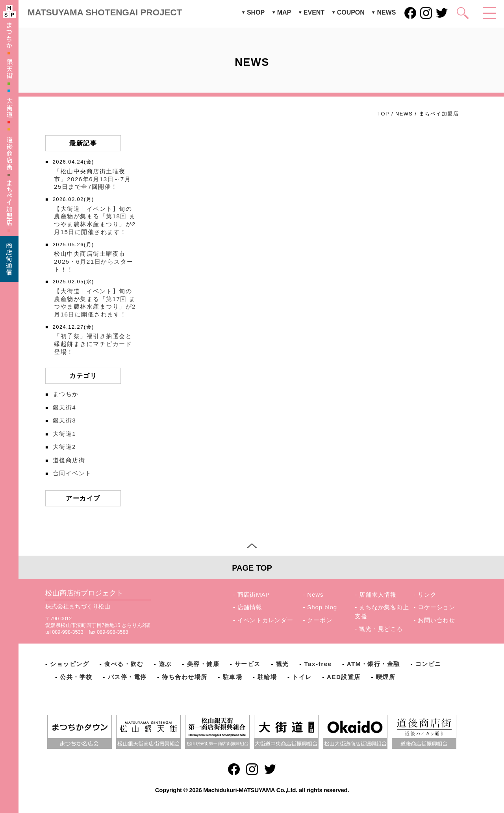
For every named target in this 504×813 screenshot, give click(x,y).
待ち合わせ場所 (185, 677)
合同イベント (72, 473)
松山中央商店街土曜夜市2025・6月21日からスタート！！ (94, 261)
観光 (283, 664)
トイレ (302, 677)
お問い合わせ (436, 620)
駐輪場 (267, 677)
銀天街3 (64, 420)
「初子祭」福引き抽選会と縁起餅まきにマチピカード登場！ (93, 344)
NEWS (386, 12)
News (315, 594)
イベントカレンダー (265, 620)
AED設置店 (344, 677)
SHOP (256, 12)
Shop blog (322, 607)
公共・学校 (76, 677)
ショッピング (69, 664)
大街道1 (64, 434)
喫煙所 (386, 677)
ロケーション (436, 607)
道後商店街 (69, 460)
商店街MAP (254, 594)
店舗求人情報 (378, 594)
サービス (248, 664)
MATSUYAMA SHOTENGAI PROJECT (105, 12)
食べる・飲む (124, 664)
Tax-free (318, 664)
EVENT (314, 12)
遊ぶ (165, 664)
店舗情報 (250, 607)
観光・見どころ (381, 629)
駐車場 (233, 677)
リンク (427, 594)
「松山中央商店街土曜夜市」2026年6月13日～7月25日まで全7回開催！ (92, 179)
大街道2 (64, 447)
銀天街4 (64, 407)
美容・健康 (203, 664)
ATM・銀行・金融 (373, 664)
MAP (284, 12)
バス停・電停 (127, 677)
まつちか (66, 394)
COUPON (351, 12)
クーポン (320, 620)
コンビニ (428, 664)
